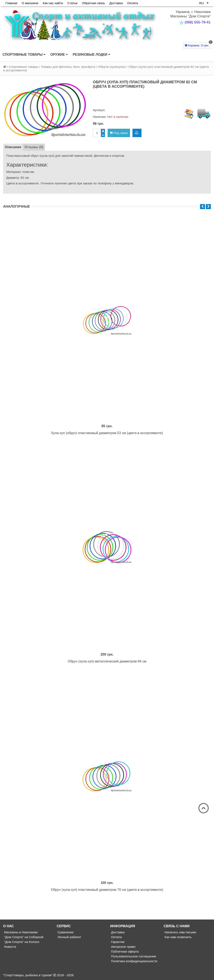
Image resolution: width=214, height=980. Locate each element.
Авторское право (123, 947)
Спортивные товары (24, 55)
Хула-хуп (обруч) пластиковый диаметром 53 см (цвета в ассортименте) (107, 433)
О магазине (30, 3)
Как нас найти (53, 3)
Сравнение (65, 932)
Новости (10, 947)
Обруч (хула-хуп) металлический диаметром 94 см (107, 661)
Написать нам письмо (180, 932)
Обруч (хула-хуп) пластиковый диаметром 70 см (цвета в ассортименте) (107, 890)
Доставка (116, 3)
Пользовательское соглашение (133, 956)
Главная (11, 3)
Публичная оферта (124, 951)
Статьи (72, 3)
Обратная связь (94, 3)
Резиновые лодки (91, 55)
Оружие (59, 55)
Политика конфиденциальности (134, 961)
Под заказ (119, 133)
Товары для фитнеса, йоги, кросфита (68, 67)
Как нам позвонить (178, 937)
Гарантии (117, 942)
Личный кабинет (69, 937)
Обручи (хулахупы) (112, 67)
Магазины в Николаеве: (21, 932)
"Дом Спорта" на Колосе (21, 942)
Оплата (133, 3)
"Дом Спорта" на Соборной (23, 937)
